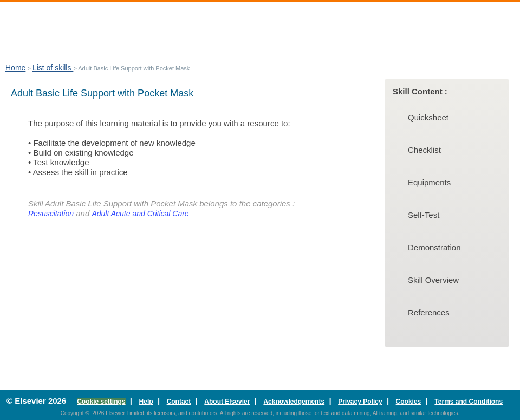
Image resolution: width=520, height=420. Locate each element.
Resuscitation (51, 214)
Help (146, 402)
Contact (179, 402)
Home (15, 68)
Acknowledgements (294, 402)
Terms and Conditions (469, 402)
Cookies (409, 402)
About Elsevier (227, 402)
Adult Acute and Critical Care (140, 214)
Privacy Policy (360, 402)
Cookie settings (101, 402)
